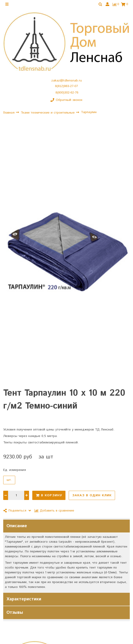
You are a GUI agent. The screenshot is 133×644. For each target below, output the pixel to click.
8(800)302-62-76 (67, 92)
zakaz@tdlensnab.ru (67, 81)
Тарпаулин (89, 112)
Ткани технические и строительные (48, 113)
